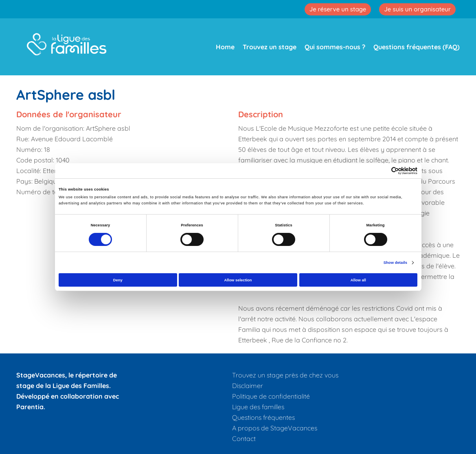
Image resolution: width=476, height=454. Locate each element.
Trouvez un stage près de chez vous (285, 375)
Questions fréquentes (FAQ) (417, 47)
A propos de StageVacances (275, 428)
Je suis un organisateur (417, 9)
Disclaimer (248, 386)
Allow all (358, 280)
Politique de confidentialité (271, 396)
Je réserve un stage (338, 9)
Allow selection (238, 280)
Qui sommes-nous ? (335, 47)
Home (225, 47)
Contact (244, 439)
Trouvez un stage (270, 47)
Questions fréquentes (263, 417)
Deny (118, 280)
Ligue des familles (258, 407)
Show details (395, 263)
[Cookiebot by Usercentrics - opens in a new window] (382, 171)
